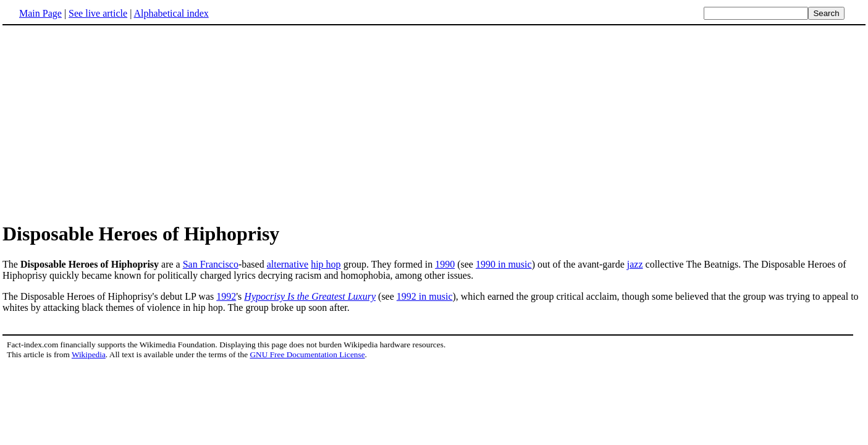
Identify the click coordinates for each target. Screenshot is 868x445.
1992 (226, 296)
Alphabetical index (171, 13)
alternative (288, 264)
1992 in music (425, 296)
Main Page (40, 13)
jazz (635, 264)
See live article (98, 13)
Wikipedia (89, 354)
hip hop (326, 264)
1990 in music (504, 264)
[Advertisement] (106, 123)
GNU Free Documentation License (307, 354)
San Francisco (211, 264)
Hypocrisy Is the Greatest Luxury (310, 296)
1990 (445, 264)
